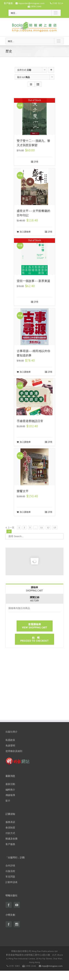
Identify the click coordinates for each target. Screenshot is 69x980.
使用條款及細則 (14, 751)
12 (48, 527)
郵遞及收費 (11, 839)
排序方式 (24, 70)
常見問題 (10, 877)
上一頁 (11, 527)
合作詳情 (10, 866)
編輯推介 (10, 790)
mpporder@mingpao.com (31, 3)
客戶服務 (10, 844)
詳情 (36, 162)
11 (42, 527)
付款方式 (10, 833)
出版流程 (10, 871)
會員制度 (10, 828)
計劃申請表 (11, 882)
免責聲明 (10, 746)
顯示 (24, 77)
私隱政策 (10, 740)
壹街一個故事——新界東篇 (33, 281)
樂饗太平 (23, 491)
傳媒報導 (10, 795)
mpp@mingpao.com (52, 966)
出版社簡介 (11, 732)
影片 (8, 801)
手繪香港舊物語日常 (30, 421)
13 (55, 527)
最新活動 (10, 784)
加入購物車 (25, 232)
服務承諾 (10, 822)
